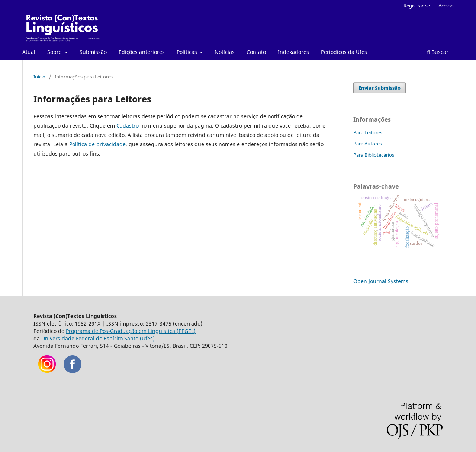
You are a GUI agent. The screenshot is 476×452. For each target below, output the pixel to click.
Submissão (93, 52)
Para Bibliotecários (374, 155)
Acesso (446, 6)
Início (39, 77)
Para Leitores (368, 132)
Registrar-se (417, 6)
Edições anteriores (142, 52)
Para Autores (368, 144)
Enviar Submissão (379, 88)
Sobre (55, 52)
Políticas (188, 52)
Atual (29, 52)
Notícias (225, 52)
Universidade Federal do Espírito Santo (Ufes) (98, 338)
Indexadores (293, 52)
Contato (256, 52)
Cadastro (128, 126)
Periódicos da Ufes (344, 52)
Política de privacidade (97, 144)
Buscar (438, 52)
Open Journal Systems (381, 281)
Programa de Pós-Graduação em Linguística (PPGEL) (131, 331)
